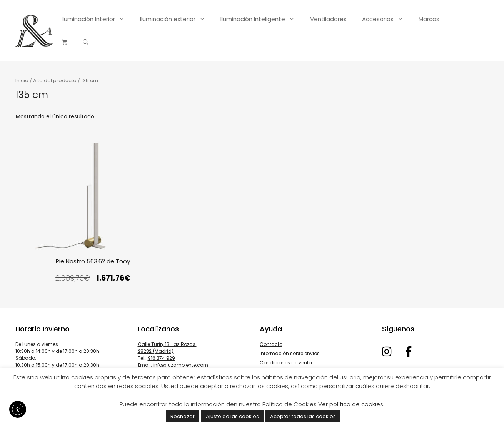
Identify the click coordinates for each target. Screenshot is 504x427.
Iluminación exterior (176, 19)
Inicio (22, 81)
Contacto (271, 344)
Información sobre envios (290, 353)
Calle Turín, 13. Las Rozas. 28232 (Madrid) (167, 348)
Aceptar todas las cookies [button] (303, 416)
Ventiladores (328, 19)
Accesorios (386, 19)
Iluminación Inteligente (261, 19)
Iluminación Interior (97, 19)
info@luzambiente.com (181, 365)
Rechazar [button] (183, 416)
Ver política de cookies (351, 404)
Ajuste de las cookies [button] (232, 416)
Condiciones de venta (286, 363)
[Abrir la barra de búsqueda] (86, 42)
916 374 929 (161, 358)
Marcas (429, 19)
